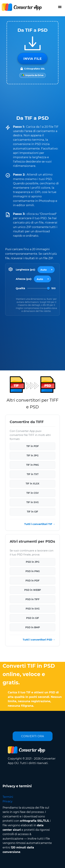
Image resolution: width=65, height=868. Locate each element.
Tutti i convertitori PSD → (39, 639)
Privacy (8, 801)
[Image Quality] (38, 288)
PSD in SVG (33, 608)
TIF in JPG (32, 455)
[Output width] (46, 270)
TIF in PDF (33, 446)
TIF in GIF (32, 512)
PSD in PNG (33, 571)
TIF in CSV (32, 493)
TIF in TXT (33, 474)
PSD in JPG (33, 562)
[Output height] (42, 279)
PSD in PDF (32, 580)
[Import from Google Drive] (32, 75)
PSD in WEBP (33, 590)
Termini (8, 797)
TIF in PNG (32, 465)
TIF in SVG (32, 502)
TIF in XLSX (32, 484)
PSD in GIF (33, 618)
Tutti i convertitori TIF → (40, 524)
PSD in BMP (33, 627)
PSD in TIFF (32, 599)
